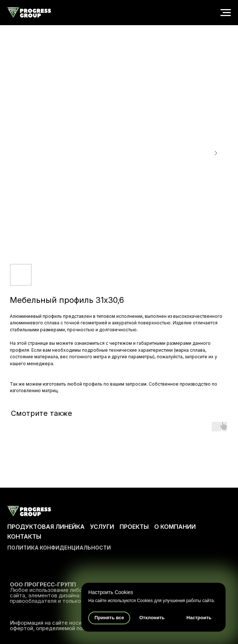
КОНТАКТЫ (24, 536)
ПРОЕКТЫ (134, 527)
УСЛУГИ (102, 527)
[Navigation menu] (226, 13)
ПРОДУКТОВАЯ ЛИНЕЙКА (46, 527)
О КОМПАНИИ (175, 527)
